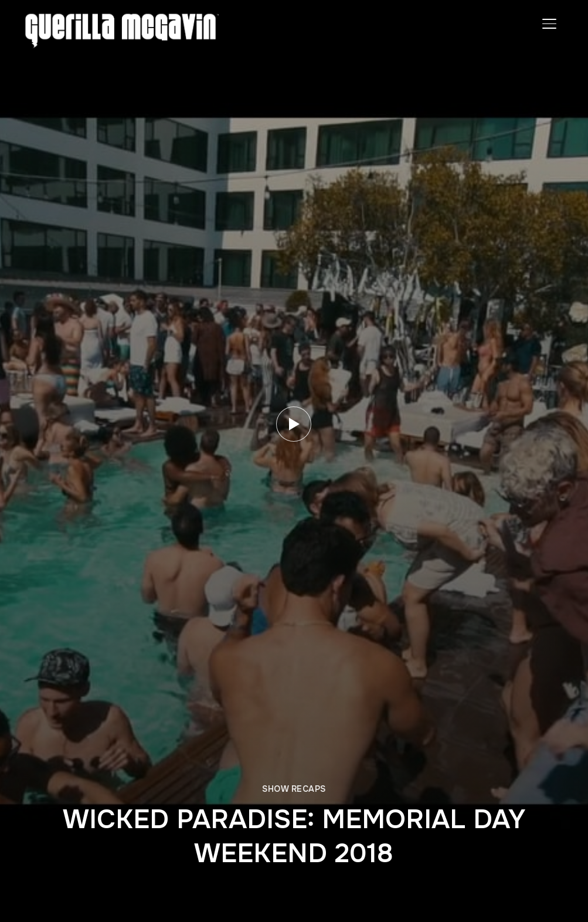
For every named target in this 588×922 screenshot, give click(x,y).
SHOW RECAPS (294, 789)
